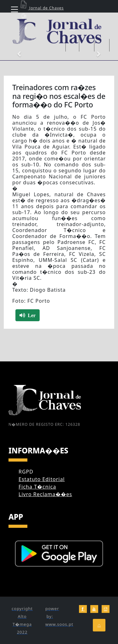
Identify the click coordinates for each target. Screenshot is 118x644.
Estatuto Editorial (42, 479)
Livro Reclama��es (45, 494)
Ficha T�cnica (37, 487)
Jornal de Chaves (41, 8)
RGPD (26, 472)
